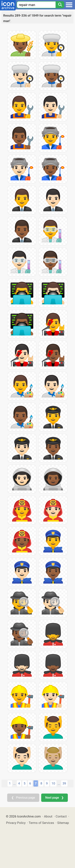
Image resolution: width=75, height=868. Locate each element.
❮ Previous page (23, 798)
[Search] (60, 5)
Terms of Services (41, 823)
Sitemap (63, 823)
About (48, 816)
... (14, 784)
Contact (61, 816)
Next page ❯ (55, 798)
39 (64, 783)
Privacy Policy (16, 823)
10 (53, 783)
